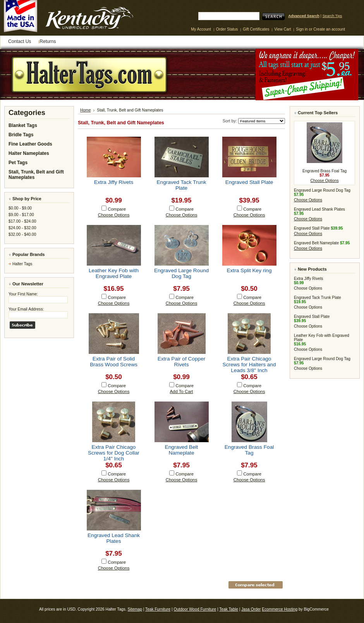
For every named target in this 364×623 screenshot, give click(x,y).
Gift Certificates (256, 29)
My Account (201, 29)
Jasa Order (251, 609)
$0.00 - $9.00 (20, 208)
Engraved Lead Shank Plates (114, 538)
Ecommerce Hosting (280, 609)
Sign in (302, 29)
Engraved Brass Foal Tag (249, 450)
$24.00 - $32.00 (22, 228)
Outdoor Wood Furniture (195, 609)
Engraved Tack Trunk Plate (181, 185)
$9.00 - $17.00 (21, 215)
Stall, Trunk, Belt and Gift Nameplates (36, 175)
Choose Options (114, 215)
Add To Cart (182, 391)
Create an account (329, 29)
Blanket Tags (23, 125)
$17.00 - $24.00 (22, 221)
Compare (117, 209)
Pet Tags (18, 163)
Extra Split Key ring (249, 270)
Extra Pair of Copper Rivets (182, 362)
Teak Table (229, 609)
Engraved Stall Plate (249, 182)
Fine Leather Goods (30, 144)
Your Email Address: (26, 309)
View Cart (283, 29)
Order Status (227, 29)
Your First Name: (23, 294)
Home (85, 110)
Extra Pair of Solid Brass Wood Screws (114, 362)
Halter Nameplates (29, 153)
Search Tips (332, 16)
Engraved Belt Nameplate (182, 450)
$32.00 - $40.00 (22, 234)
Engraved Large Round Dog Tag (181, 273)
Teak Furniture (158, 609)
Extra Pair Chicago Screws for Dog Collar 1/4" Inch (114, 453)
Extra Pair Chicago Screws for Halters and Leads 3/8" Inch (249, 365)
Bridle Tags (21, 135)
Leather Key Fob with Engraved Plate (114, 273)
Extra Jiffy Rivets (114, 182)
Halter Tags (22, 264)
